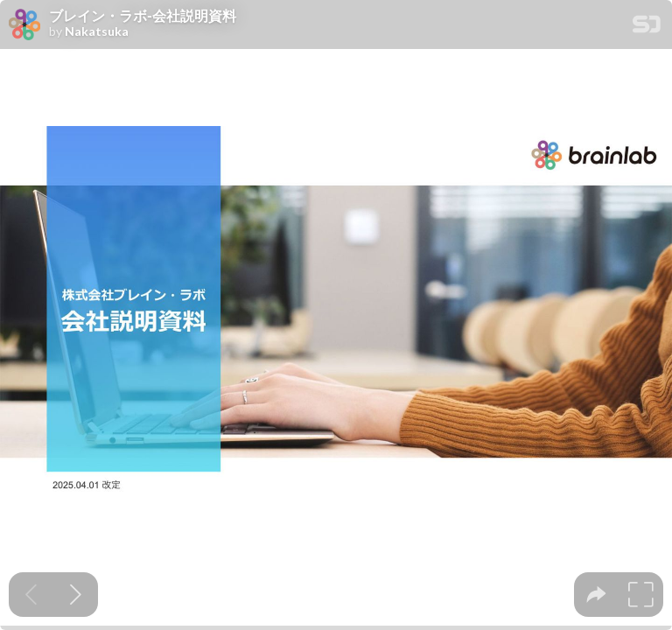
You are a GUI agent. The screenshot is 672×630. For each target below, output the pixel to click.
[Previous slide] (31, 595)
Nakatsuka (97, 31)
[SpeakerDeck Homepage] (647, 28)
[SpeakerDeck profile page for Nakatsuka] (24, 25)
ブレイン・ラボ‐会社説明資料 (143, 16)
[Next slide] (76, 595)
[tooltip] (596, 595)
